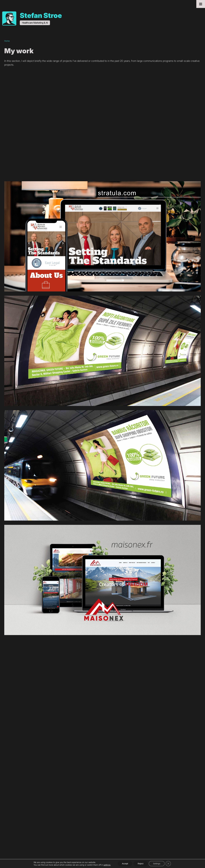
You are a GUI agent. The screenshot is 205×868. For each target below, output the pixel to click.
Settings (157, 864)
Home (7, 41)
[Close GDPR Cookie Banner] (168, 864)
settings (107, 865)
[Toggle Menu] (201, 4)
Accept (125, 864)
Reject (141, 864)
